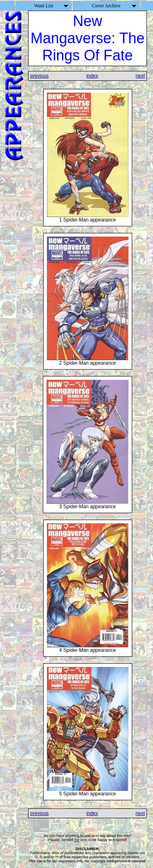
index (92, 76)
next (140, 76)
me (77, 840)
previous (39, 76)
